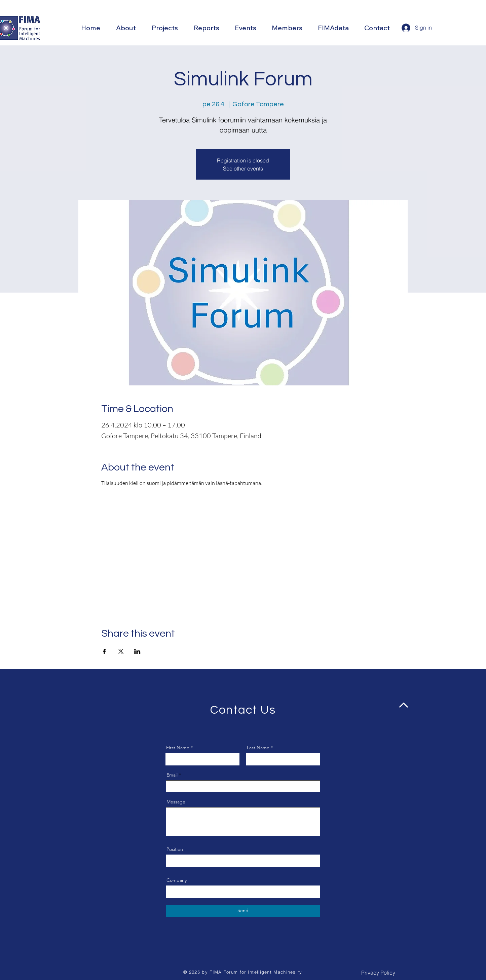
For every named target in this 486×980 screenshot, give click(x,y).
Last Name (258, 748)
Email (172, 775)
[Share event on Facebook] (104, 651)
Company (177, 880)
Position (175, 849)
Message (176, 802)
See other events (243, 168)
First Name (178, 748)
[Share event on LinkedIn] (137, 651)
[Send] (243, 911)
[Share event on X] (121, 651)
